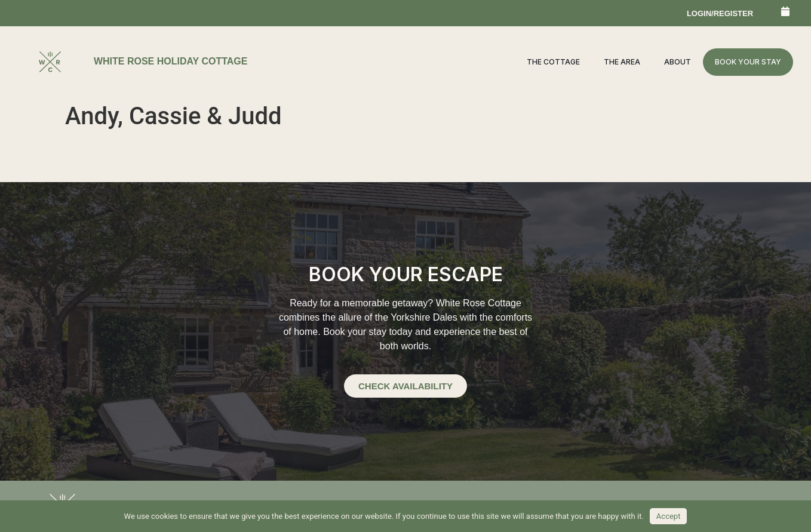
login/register (720, 13)
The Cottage (553, 62)
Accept (669, 516)
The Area (622, 62)
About (678, 62)
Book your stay (748, 62)
